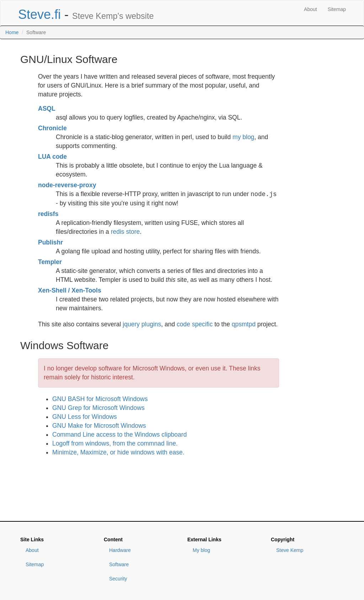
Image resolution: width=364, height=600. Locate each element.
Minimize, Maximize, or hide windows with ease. (118, 452)
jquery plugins (142, 324)
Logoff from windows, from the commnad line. (115, 443)
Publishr (50, 242)
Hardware (120, 550)
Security (118, 579)
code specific (195, 324)
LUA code (52, 157)
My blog (201, 550)
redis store (125, 232)
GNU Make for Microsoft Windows (99, 426)
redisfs (48, 214)
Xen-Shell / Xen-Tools (70, 290)
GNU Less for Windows (85, 417)
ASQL (47, 109)
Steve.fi (39, 14)
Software (119, 564)
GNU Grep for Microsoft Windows (98, 408)
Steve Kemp (290, 550)
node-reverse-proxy (67, 185)
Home (12, 32)
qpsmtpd (244, 324)
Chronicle (52, 128)
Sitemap (337, 9)
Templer (50, 262)
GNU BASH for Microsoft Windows (100, 399)
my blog (243, 137)
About (311, 9)
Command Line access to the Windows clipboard (119, 435)
